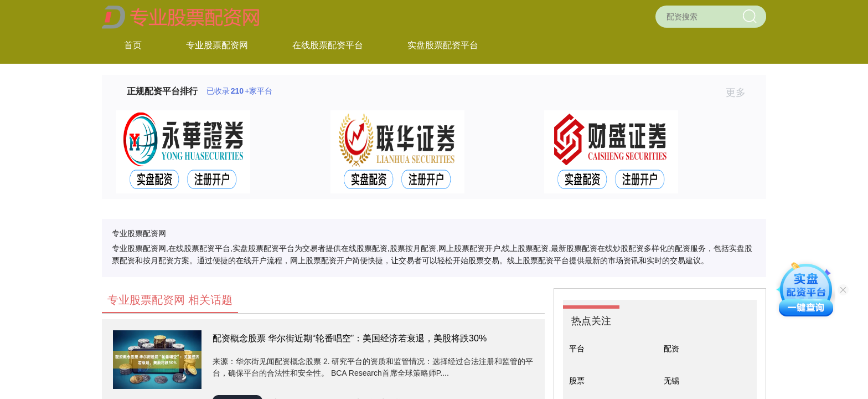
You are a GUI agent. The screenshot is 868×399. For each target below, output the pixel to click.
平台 (577, 349)
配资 (671, 349)
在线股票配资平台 (328, 45)
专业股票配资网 (217, 45)
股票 (577, 381)
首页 (133, 45)
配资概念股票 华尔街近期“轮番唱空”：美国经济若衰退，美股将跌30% (350, 338)
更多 (740, 93)
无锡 (671, 381)
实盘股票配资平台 (443, 45)
